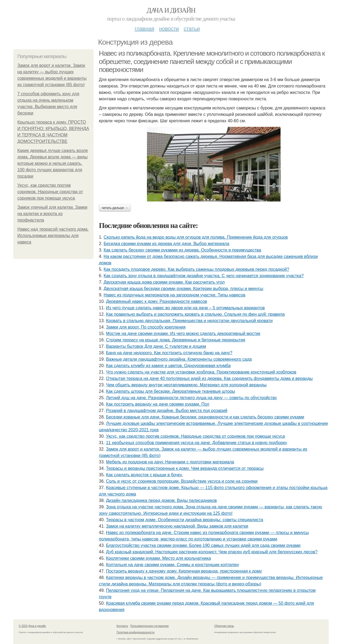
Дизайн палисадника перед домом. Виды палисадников (162, 500)
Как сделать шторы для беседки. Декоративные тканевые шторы (171, 391)
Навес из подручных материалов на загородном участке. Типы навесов (174, 295)
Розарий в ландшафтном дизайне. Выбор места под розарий (167, 411)
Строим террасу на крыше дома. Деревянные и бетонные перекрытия (176, 340)
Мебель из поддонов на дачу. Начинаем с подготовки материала (170, 462)
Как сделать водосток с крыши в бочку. (144, 475)
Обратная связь (224, 626)
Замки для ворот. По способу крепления (146, 327)
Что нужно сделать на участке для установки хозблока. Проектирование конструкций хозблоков (201, 372)
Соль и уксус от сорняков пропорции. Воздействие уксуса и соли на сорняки (182, 481)
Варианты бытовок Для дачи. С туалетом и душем (156, 346)
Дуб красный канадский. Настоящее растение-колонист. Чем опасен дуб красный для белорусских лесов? (212, 552)
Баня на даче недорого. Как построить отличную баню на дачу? (169, 353)
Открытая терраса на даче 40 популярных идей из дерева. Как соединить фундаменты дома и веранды (209, 378)
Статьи (192, 29)
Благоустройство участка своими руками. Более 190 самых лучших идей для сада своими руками (203, 545)
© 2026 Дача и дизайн (32, 626)
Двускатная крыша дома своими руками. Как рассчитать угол (164, 282)
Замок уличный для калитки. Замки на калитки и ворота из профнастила (52, 214)
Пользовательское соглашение (150, 626)
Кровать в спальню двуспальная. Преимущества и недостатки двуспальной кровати (189, 321)
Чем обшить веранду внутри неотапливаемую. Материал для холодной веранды (186, 385)
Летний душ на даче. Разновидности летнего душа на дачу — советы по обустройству (192, 398)
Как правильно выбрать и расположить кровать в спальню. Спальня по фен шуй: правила (195, 314)
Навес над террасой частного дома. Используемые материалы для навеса (53, 236)
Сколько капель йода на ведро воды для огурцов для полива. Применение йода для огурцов (196, 237)
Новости (169, 29)
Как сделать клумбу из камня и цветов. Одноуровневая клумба (168, 366)
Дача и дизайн (171, 10)
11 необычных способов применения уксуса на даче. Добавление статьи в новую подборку (197, 443)
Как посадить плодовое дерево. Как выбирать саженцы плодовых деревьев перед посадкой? (197, 269)
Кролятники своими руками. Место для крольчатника (159, 558)
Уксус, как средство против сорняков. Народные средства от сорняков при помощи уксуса (50, 192)
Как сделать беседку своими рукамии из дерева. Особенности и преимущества (182, 250)
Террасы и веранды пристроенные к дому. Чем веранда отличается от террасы (185, 468)
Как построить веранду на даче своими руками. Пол (158, 404)
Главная (144, 29)
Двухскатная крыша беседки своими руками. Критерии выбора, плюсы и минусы (184, 289)
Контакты (122, 626)
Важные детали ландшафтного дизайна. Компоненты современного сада (179, 359)
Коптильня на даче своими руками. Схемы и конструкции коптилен (172, 565)
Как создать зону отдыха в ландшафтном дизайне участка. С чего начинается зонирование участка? (204, 276)
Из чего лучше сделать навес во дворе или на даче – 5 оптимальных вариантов (185, 308)
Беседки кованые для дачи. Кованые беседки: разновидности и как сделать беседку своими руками (205, 417)
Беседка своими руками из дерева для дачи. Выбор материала (166, 244)
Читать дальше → (115, 208)
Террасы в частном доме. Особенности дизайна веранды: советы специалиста (185, 520)
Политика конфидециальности (135, 632)
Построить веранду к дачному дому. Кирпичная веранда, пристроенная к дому (184, 571)
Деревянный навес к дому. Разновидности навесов (157, 301)
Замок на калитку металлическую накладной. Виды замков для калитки (177, 526)
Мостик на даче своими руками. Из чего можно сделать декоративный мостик (183, 334)
